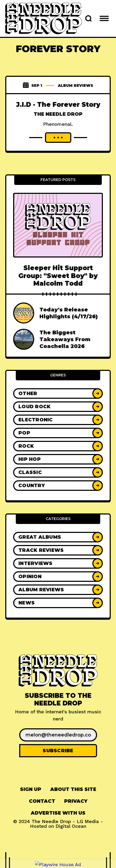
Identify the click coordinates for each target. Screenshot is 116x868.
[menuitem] (31, 789)
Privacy (76, 801)
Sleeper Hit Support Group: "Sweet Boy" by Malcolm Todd (58, 276)
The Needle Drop (58, 114)
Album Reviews (75, 85)
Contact (42, 801)
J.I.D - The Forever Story (58, 105)
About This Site (73, 789)
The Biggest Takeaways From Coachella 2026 (65, 339)
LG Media (88, 821)
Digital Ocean (71, 826)
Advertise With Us (58, 813)
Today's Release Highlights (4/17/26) (69, 313)
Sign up (31, 789)
